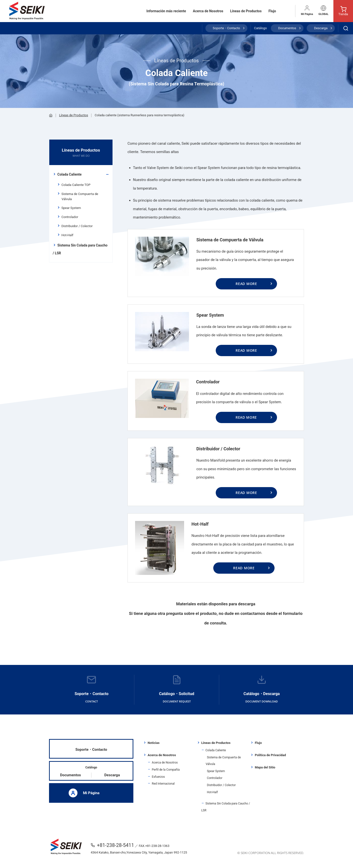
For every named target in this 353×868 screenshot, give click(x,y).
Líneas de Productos (246, 11)
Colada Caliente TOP (76, 185)
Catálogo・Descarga (262, 690)
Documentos (287, 28)
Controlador (70, 217)
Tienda (343, 11)
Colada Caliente (69, 174)
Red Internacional (163, 784)
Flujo (272, 11)
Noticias (153, 743)
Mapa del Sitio (265, 767)
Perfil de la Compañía (166, 770)
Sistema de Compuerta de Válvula (80, 196)
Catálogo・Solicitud (177, 690)
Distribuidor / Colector (77, 226)
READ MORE (246, 284)
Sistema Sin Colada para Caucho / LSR (80, 249)
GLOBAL (323, 10)
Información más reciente (166, 11)
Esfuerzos (158, 777)
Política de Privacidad (270, 755)
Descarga (321, 28)
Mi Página (307, 10)
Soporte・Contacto (226, 28)
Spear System (71, 208)
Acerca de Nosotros (208, 11)
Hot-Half (67, 235)
